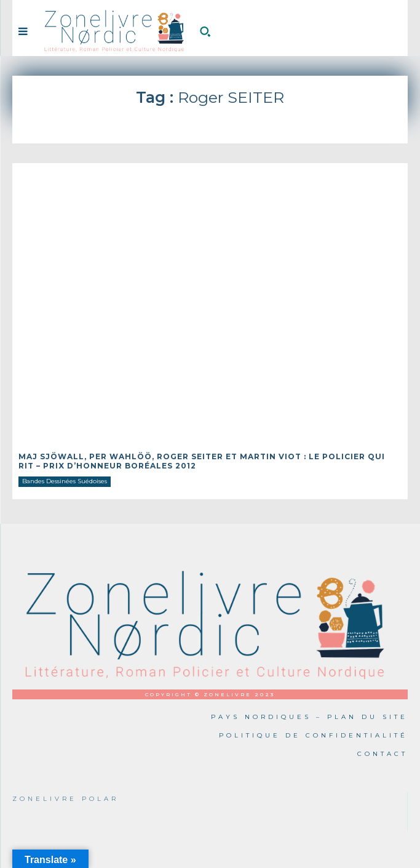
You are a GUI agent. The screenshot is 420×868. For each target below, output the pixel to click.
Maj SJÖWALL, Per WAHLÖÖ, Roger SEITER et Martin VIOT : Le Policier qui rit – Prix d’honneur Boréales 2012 (202, 461)
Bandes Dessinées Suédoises (65, 481)
